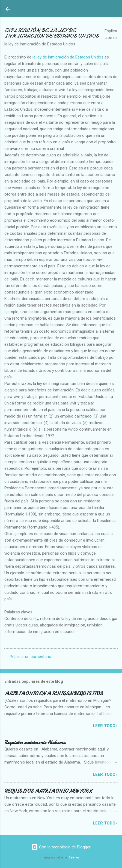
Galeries (74, 858)
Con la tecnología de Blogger (61, 847)
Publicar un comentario (31, 657)
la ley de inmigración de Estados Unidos (69, 57)
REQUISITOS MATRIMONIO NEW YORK (48, 791)
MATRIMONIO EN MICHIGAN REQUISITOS (53, 694)
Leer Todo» (105, 726)
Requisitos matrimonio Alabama (35, 742)
